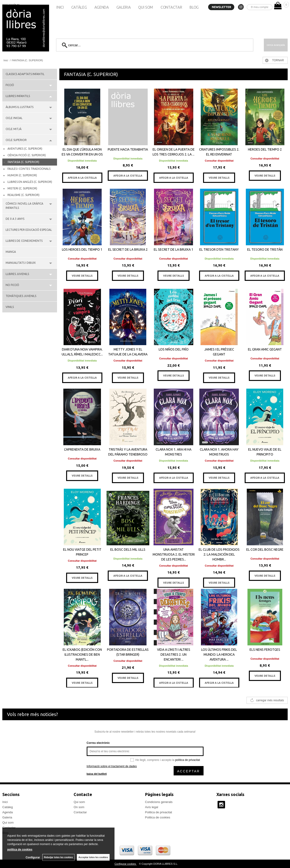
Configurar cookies (126, 864)
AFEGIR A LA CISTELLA (82, 178)
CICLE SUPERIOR (16, 140)
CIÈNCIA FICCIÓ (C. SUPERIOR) (27, 155)
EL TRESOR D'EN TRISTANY (219, 250)
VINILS (10, 307)
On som (79, 807)
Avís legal (152, 807)
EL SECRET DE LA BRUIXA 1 (174, 250)
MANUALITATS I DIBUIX (21, 263)
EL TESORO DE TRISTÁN (265, 250)
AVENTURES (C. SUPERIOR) (25, 149)
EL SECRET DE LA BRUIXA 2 (128, 250)
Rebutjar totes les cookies (58, 857)
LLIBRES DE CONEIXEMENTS (24, 241)
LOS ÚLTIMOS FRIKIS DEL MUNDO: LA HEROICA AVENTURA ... (219, 655)
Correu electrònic (98, 743)
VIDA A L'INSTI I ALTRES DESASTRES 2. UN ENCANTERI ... (174, 655)
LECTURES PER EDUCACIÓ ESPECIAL (29, 230)
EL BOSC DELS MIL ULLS (128, 550)
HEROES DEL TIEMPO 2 (265, 149)
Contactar (171, 7)
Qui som (146, 7)
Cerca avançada (276, 45)
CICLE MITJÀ (14, 129)
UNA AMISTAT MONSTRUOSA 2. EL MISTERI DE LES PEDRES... (174, 554)
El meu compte (260, 7)
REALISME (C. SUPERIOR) (23, 195)
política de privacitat (187, 760)
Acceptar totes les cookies (93, 857)
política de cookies (20, 850)
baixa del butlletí (97, 774)
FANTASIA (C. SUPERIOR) (23, 162)
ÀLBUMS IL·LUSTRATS (20, 107)
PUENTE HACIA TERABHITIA (128, 149)
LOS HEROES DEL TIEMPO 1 (82, 250)
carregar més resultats (270, 700)
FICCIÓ (10, 85)
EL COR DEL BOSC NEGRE (265, 550)
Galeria (124, 7)
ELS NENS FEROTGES (265, 650)
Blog (194, 7)
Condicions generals (159, 802)
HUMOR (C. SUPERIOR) (22, 175)
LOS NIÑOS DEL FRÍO (174, 349)
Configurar (33, 857)
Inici (60, 7)
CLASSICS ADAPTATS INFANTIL (25, 74)
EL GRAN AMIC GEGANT (265, 349)
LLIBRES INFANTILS (18, 96)
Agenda (102, 7)
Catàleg (79, 7)
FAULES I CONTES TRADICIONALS (29, 169)
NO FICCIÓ (12, 285)
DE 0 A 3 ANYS (15, 219)
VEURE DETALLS (219, 178)
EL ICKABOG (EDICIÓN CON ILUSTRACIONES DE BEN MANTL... (82, 655)
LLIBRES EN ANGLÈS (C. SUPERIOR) (30, 182)
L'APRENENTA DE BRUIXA (82, 449)
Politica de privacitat (159, 812)
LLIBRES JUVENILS (17, 274)
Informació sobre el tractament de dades (112, 766)
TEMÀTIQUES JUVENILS (21, 296)
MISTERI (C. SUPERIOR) (22, 188)
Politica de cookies (158, 817)
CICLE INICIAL (14, 118)
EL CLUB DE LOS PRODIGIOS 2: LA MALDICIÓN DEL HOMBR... (219, 554)
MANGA (11, 252)
